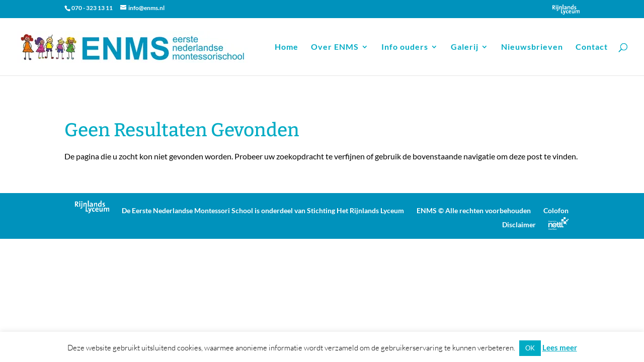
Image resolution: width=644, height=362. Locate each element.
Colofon (556, 210)
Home (287, 47)
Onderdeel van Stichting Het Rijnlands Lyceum (566, 10)
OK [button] (530, 348)
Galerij (465, 47)
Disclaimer (519, 224)
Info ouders (405, 47)
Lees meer (560, 347)
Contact (592, 47)
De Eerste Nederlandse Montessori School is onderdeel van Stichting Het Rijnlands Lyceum (263, 210)
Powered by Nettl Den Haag (558, 223)
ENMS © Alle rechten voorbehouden (474, 210)
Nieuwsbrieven (532, 47)
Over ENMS (335, 47)
